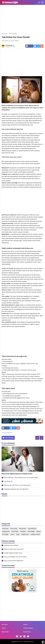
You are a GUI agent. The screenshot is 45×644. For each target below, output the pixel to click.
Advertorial (5, 529)
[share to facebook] (29, 46)
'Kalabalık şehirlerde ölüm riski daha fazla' (16, 489)
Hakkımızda (5, 632)
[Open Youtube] (28, 636)
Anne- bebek (14, 529)
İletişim (25, 624)
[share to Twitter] (37, 46)
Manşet (39, 531)
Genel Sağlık (15, 531)
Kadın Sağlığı (31, 531)
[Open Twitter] (21, 636)
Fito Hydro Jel (8, 481)
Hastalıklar (23, 531)
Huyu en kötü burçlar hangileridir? (14, 561)
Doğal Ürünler (6, 531)
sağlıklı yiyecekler (35, 534)
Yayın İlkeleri (27, 632)
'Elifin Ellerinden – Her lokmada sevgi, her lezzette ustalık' (21, 478)
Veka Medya (10, 45)
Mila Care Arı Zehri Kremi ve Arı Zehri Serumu (17, 485)
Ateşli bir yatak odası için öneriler (14, 549)
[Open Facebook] (17, 636)
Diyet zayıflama (8, 433)
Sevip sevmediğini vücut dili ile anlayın (15, 557)
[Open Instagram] (24, 636)
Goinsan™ (32, 642)
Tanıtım (4, 628)
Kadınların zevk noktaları (11, 545)
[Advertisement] (22, 19)
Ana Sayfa (5, 624)
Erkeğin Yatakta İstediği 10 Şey (13, 553)
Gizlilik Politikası (28, 628)
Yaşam (12, 534)
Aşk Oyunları (23, 529)
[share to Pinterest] (42, 46)
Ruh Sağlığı (5, 534)
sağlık (18, 534)
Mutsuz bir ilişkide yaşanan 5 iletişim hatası (17, 474)
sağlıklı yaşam (25, 534)
